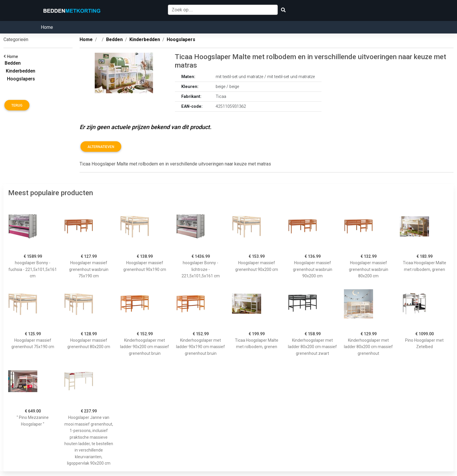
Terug (17, 105)
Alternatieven (101, 147)
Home (47, 27)
